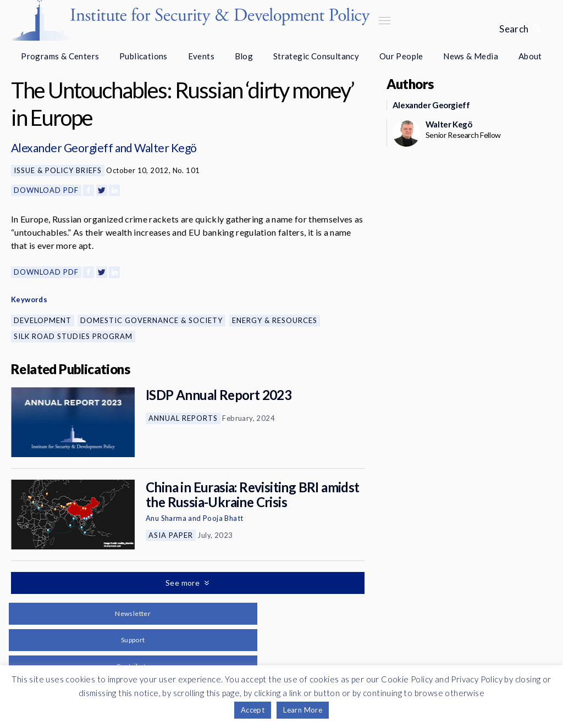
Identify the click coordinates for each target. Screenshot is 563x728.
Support (133, 640)
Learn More (303, 710)
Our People (401, 56)
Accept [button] (253, 710)
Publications (143, 56)
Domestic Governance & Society (151, 320)
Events (201, 56)
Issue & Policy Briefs (58, 170)
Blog (244, 56)
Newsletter (133, 613)
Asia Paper (171, 535)
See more (184, 583)
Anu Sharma (166, 518)
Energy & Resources (275, 320)
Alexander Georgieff (62, 148)
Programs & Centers (60, 56)
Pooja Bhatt (223, 518)
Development (43, 320)
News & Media (471, 56)
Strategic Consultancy (316, 56)
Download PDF (46, 190)
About (530, 56)
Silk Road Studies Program (73, 336)
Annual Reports (183, 418)
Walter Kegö (165, 148)
